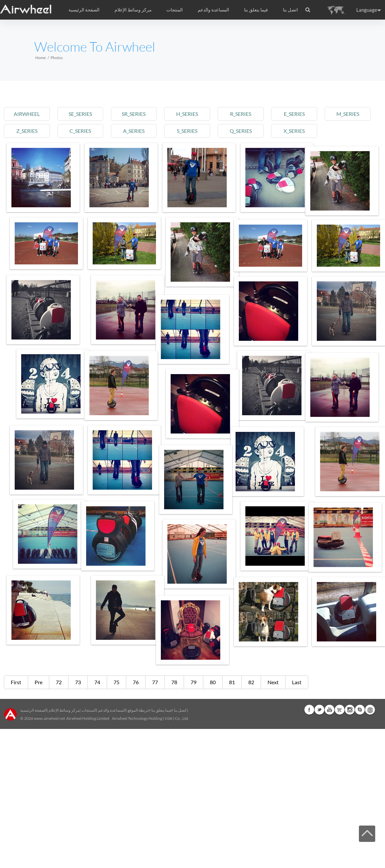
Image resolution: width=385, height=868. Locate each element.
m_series (348, 114)
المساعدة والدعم (213, 10)
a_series (134, 131)
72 (59, 682)
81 (232, 682)
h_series (187, 114)
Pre (38, 682)
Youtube (330, 710)
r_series (241, 114)
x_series (294, 131)
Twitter (319, 710)
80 (213, 682)
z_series (27, 131)
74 (97, 682)
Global (370, 710)
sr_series (134, 114)
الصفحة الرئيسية (84, 10)
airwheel (27, 114)
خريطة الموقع (139, 710)
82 (251, 682)
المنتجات (175, 10)
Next (273, 682)
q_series (241, 131)
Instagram (350, 710)
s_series (187, 131)
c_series (80, 131)
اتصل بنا (290, 10)
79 (193, 682)
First (16, 682)
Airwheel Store (340, 710)
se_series (80, 114)
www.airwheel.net (49, 718)
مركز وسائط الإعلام (64, 710)
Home (40, 58)
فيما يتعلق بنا (162, 710)
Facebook (309, 710)
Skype (360, 710)
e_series (294, 114)
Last (297, 682)
